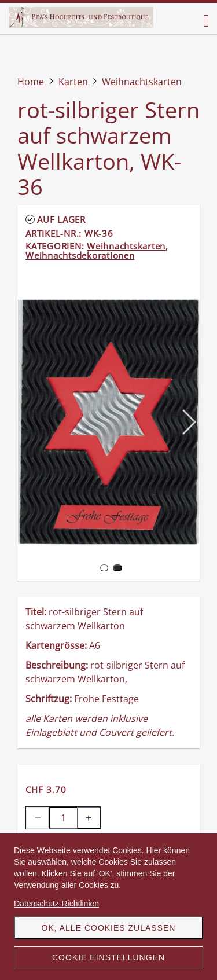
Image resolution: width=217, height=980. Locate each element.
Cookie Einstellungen (108, 957)
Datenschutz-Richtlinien (56, 904)
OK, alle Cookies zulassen (109, 928)
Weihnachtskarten (126, 246)
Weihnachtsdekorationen (80, 255)
